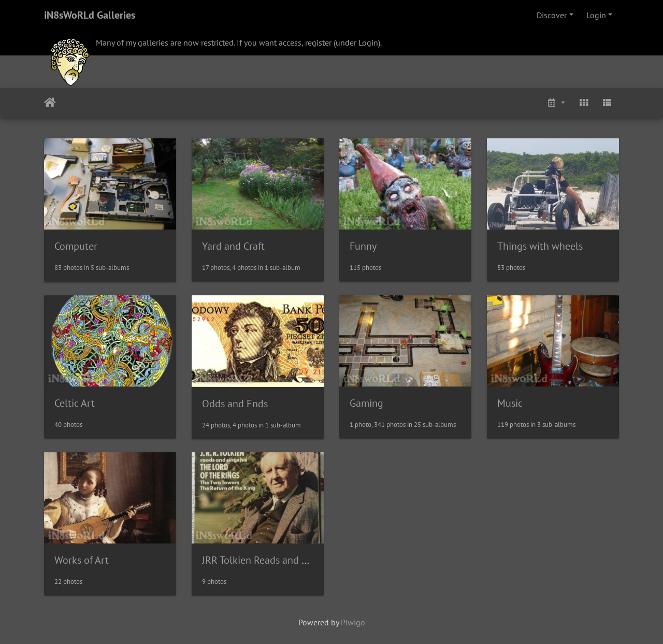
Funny (363, 246)
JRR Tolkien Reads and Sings (264, 560)
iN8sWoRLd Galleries (90, 15)
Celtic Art (75, 403)
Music (510, 403)
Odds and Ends (235, 404)
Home (50, 103)
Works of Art (82, 560)
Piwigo (353, 622)
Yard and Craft (233, 246)
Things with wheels (540, 246)
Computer (76, 246)
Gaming (366, 403)
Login (596, 15)
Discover (552, 15)
